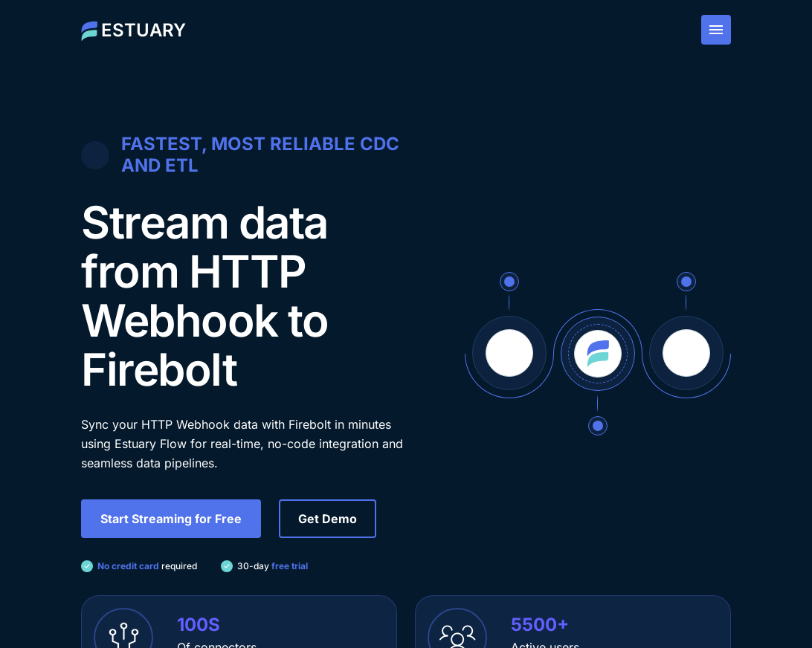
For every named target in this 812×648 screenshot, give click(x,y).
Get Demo (328, 519)
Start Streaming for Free (171, 519)
